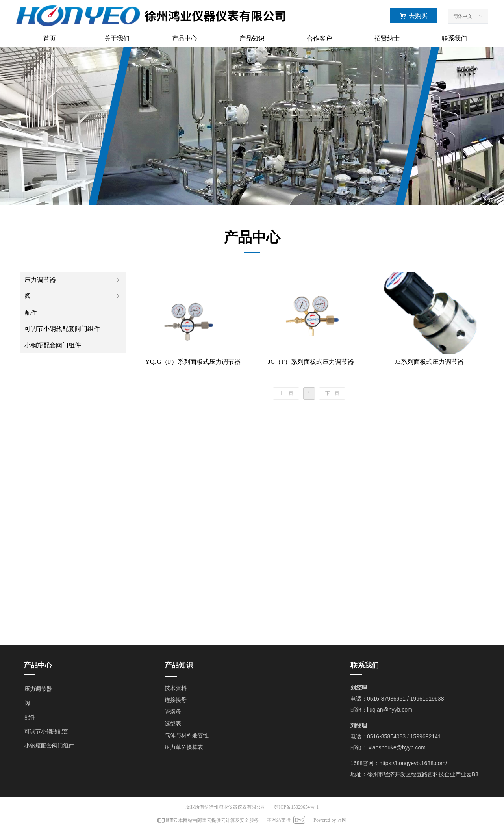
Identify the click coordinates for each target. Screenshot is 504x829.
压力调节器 (73, 280)
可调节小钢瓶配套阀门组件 (62, 329)
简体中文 (463, 16)
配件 (31, 312)
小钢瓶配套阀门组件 (53, 345)
